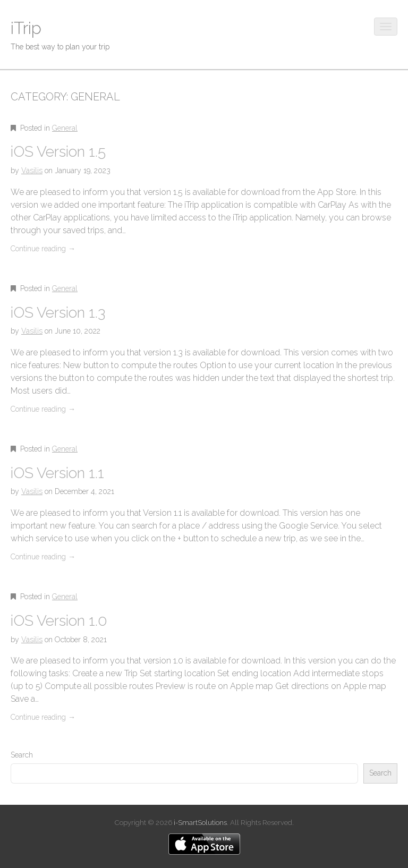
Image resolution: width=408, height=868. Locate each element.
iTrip (26, 28)
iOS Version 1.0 (59, 621)
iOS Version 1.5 (58, 152)
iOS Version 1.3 (58, 313)
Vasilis (32, 171)
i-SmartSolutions (200, 823)
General (65, 128)
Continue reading (43, 249)
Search (22, 755)
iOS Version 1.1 (57, 473)
